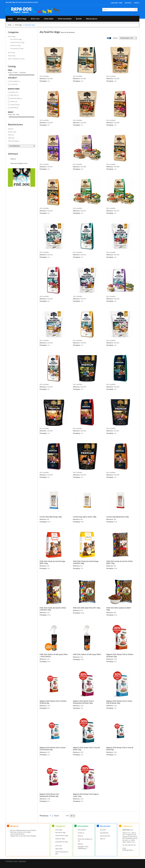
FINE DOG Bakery (14, 141)
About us (13, 159)
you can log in (20, 2)
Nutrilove (14, 92)
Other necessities (65, 19)
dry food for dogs (16, 39)
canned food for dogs (17, 42)
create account (33, 2)
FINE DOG (14, 95)
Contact (137, 3)
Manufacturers (15, 124)
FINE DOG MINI (16, 99)
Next (57, 816)
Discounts (128, 3)
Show (67, 816)
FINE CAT (11, 135)
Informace (13, 154)
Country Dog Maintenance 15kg (118, 517)
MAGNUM (14, 108)
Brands (79, 19)
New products (92, 19)
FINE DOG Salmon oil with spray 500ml (87, 654)
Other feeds (49, 19)
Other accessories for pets (16, 59)
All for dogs (22, 19)
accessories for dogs (17, 49)
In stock (14, 84)
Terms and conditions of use (19, 163)
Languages (114, 3)
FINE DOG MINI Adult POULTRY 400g (87, 608)
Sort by (115, 38)
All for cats (35, 19)
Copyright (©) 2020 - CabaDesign (16, 862)
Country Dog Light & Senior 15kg (85, 517)
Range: (10, 73)
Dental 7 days (12, 132)
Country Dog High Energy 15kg (51, 517)
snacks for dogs (15, 46)
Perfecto (14, 102)
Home (121, 3)
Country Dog (15, 105)
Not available (15, 81)
